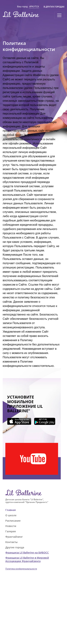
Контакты (11, 542)
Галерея (11, 531)
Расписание (13, 521)
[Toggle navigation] (59, 15)
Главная (11, 510)
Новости (11, 526)
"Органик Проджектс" (37, 502)
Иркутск (34, 7)
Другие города (15, 547)
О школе (11, 515)
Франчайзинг (14, 537)
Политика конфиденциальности (21, 569)
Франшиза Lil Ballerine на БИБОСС (27, 553)
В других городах (54, 7)
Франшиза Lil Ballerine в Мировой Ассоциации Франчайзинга (27, 559)
